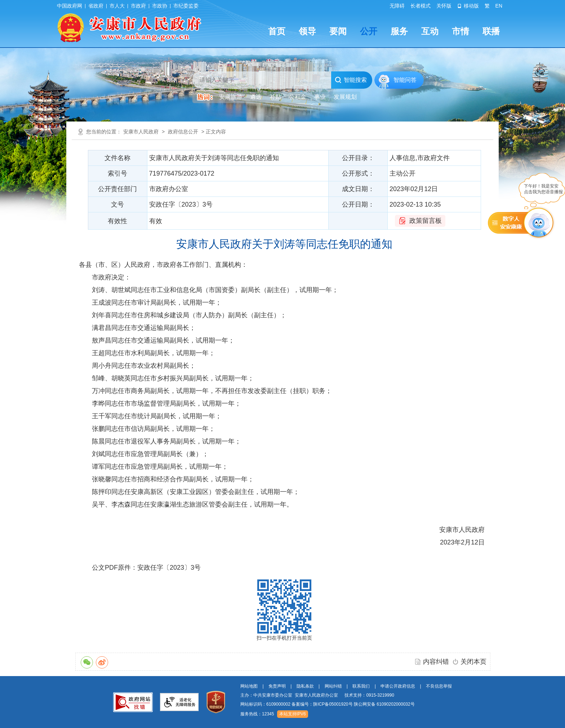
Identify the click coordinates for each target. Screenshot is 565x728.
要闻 (338, 31)
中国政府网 (70, 6)
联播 (491, 31)
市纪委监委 (186, 6)
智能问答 (405, 80)
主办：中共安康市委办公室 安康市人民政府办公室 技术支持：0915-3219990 (317, 695)
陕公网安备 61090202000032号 (384, 704)
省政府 (96, 6)
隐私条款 (305, 686)
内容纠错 (436, 662)
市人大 (117, 6)
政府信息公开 (183, 132)
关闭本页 (473, 662)
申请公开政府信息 (398, 686)
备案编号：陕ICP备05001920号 (322, 704)
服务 (399, 31)
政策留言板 (426, 221)
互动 (430, 31)
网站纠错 (333, 686)
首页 (277, 31)
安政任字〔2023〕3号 (169, 568)
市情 (461, 31)
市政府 (138, 6)
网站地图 (249, 686)
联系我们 (361, 686)
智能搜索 (351, 80)
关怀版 (444, 6)
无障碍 (397, 6)
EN (499, 6)
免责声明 (277, 686)
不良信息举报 (439, 686)
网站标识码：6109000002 (328, 704)
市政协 (160, 6)
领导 (307, 31)
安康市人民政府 (141, 132)
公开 (369, 31)
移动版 (468, 6)
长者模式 (421, 6)
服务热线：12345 (257, 714)
